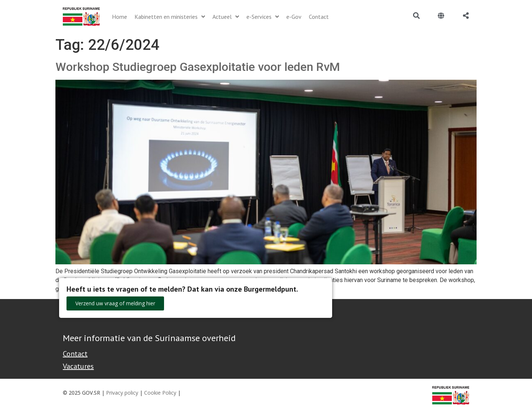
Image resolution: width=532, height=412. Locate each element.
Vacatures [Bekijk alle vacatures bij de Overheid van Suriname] (78, 366)
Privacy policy (122, 393)
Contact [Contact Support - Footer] (75, 354)
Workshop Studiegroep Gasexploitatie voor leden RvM (198, 67)
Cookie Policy (160, 393)
